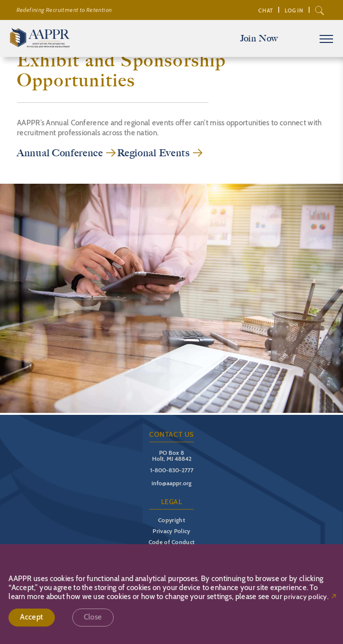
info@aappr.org (171, 483)
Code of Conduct (172, 542)
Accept (31, 617)
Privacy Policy (171, 531)
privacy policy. (306, 597)
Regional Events (154, 153)
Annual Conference (60, 153)
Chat (265, 10)
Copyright (171, 520)
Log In (294, 10)
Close (93, 617)
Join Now (259, 38)
